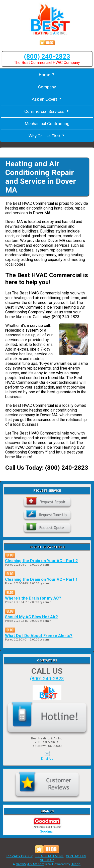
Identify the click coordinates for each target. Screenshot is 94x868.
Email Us (47, 759)
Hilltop (76, 864)
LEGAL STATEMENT (49, 856)
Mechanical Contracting (47, 124)
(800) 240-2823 (47, 56)
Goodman (47, 830)
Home (47, 75)
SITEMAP (47, 860)
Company (47, 87)
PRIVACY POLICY (20, 856)
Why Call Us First (47, 136)
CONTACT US (76, 856)
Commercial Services (47, 111)
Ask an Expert (47, 99)
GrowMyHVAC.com (30, 864)
